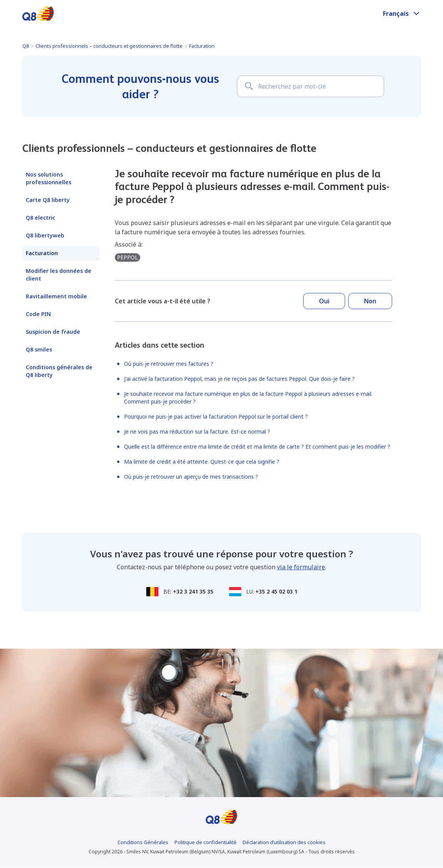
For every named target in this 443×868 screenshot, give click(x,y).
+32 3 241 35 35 (193, 591)
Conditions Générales (143, 843)
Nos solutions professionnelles (49, 178)
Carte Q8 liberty (48, 200)
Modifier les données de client (59, 275)
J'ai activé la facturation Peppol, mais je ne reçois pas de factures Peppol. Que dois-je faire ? (239, 379)
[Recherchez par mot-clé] (310, 86)
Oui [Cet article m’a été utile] (324, 301)
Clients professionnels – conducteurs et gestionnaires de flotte (109, 46)
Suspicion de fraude (53, 332)
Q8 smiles (39, 349)
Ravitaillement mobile (56, 296)
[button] (402, 13)
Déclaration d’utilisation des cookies (284, 843)
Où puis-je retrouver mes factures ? (169, 364)
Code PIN (38, 314)
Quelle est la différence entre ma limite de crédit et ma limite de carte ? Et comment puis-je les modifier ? (257, 447)
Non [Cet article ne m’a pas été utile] (370, 301)
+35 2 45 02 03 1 (276, 591)
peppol (128, 257)
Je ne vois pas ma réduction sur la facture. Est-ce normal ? (197, 431)
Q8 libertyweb (45, 235)
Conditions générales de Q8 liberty (59, 371)
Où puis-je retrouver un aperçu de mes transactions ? (191, 477)
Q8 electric (40, 218)
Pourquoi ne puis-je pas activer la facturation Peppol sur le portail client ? (216, 416)
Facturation (202, 46)
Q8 (26, 46)
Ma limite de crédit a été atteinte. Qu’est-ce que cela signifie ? (202, 462)
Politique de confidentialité (206, 843)
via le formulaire (301, 567)
